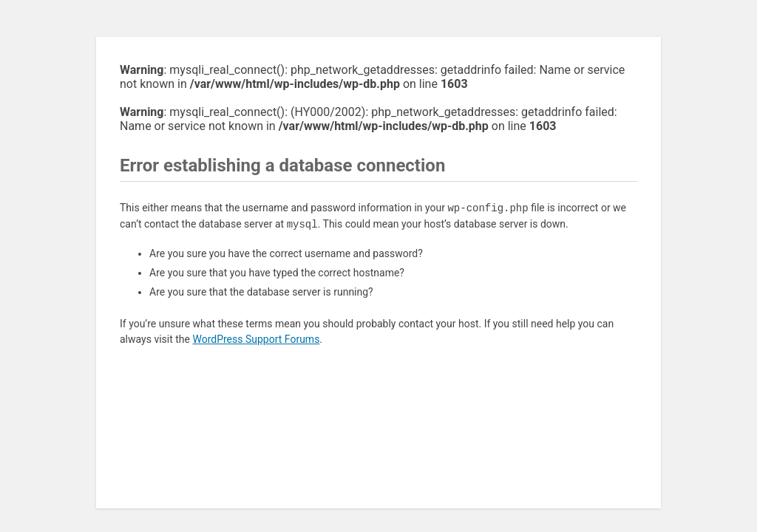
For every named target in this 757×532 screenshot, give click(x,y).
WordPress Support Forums (256, 339)
